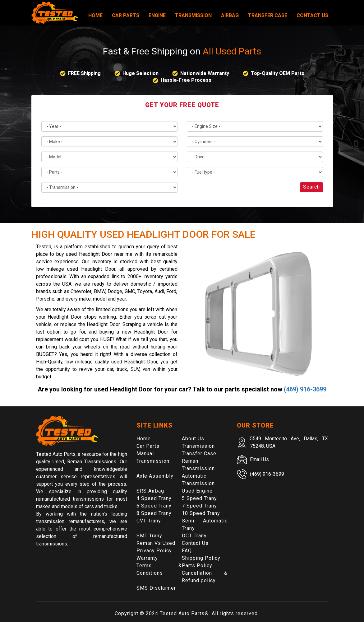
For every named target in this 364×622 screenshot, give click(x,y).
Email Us (259, 459)
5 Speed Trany (199, 498)
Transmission (193, 15)
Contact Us (312, 15)
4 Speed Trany (154, 498)
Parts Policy (197, 566)
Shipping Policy (201, 558)
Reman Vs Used (156, 543)
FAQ (187, 551)
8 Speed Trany (154, 513)
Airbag (230, 15)
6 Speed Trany (154, 506)
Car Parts (126, 15)
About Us (193, 439)
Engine (157, 15)
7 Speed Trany (199, 506)
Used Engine (197, 491)
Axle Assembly (155, 476)
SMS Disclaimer (156, 588)
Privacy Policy (154, 551)
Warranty (147, 558)
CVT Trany (149, 521)
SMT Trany (149, 536)
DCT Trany (194, 536)
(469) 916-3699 (305, 389)
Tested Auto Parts (182, 613)
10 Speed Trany (201, 513)
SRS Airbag (150, 491)
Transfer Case (268, 15)
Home (95, 15)
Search (311, 187)
